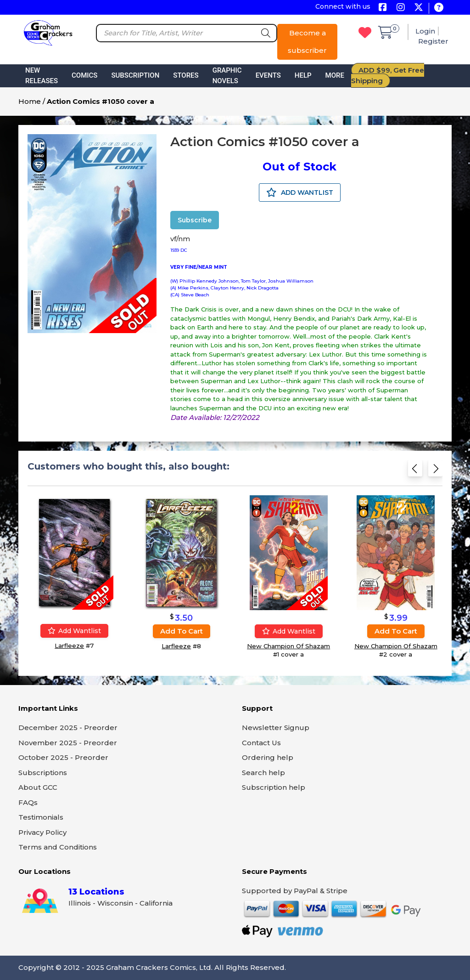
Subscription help (274, 787)
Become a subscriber (307, 42)
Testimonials (41, 817)
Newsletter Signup (276, 728)
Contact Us (261, 743)
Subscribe (195, 220)
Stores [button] (186, 75)
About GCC (38, 787)
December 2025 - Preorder (68, 728)
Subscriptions (43, 773)
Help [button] (303, 75)
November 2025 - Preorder (68, 743)
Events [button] (268, 75)
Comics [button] (84, 75)
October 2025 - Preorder (63, 757)
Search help (263, 773)
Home (30, 101)
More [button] (335, 75)
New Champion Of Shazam (288, 646)
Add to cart (182, 631)
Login (425, 31)
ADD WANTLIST (300, 193)
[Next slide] (435, 471)
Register (433, 41)
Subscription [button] (135, 75)
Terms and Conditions (58, 847)
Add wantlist (74, 631)
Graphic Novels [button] (227, 76)
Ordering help (268, 757)
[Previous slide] (415, 471)
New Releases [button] (42, 76)
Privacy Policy (42, 832)
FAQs (28, 802)
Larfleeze (69, 646)
